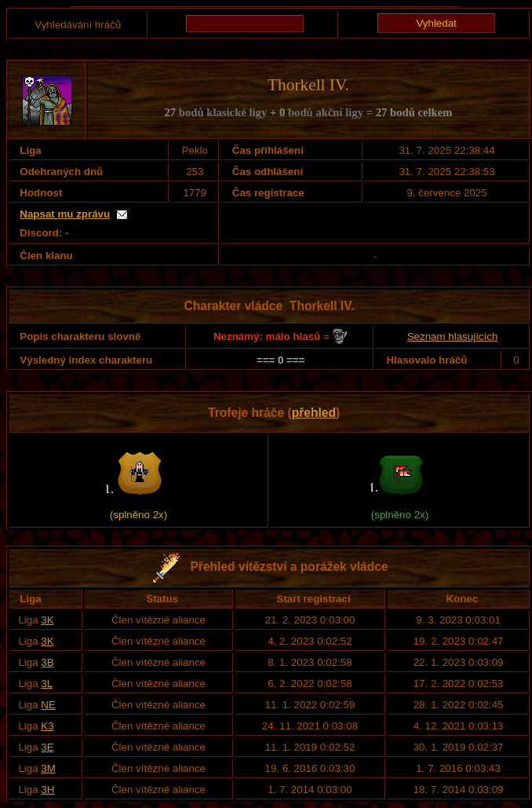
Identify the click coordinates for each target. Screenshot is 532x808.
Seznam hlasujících (453, 336)
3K (47, 620)
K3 (47, 726)
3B (47, 662)
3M (48, 768)
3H (47, 790)
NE (48, 705)
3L (47, 684)
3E (47, 747)
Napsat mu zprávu (65, 214)
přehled (314, 413)
